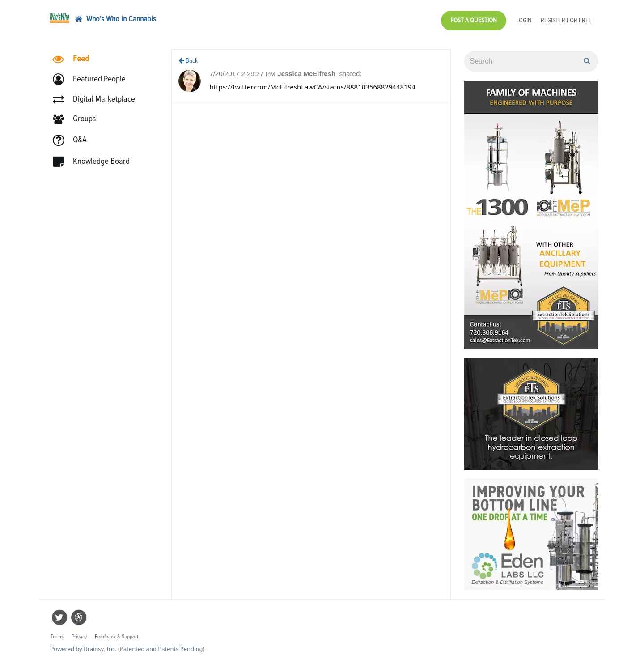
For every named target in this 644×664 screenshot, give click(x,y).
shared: (350, 74)
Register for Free (566, 20)
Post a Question (474, 20)
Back (188, 61)
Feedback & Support (117, 637)
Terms (57, 637)
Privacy (79, 637)
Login (524, 20)
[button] (93, 79)
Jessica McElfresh (307, 74)
